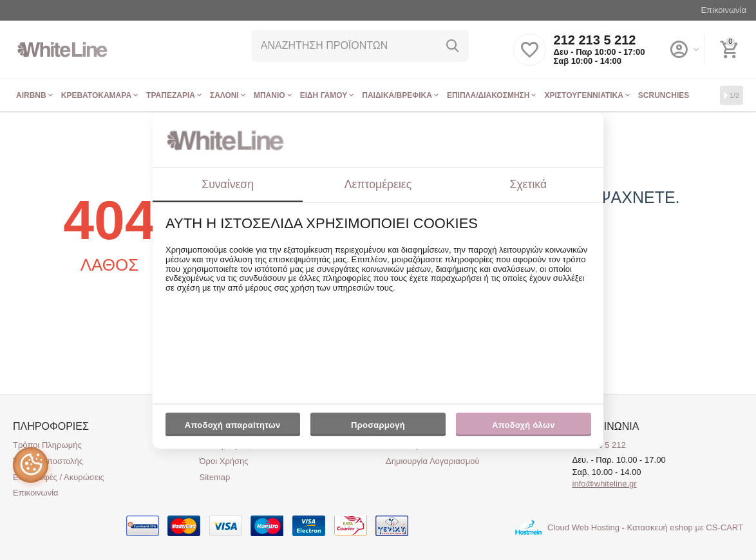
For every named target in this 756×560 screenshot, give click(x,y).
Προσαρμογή (378, 429)
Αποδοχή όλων (524, 426)
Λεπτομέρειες (378, 184)
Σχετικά (529, 184)
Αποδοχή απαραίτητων (233, 426)
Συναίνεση (228, 184)
